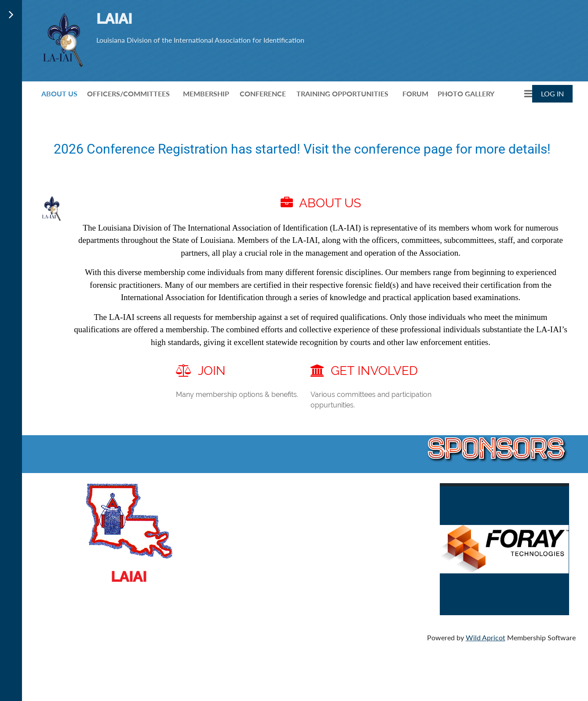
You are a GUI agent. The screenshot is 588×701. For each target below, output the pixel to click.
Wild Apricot (486, 637)
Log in (552, 94)
